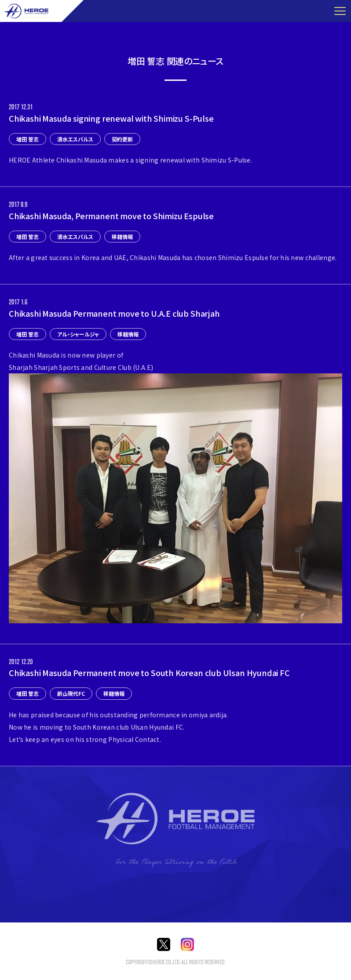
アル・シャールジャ (78, 334)
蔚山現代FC (71, 693)
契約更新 (122, 139)
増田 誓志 (27, 139)
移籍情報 (122, 237)
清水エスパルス (75, 139)
